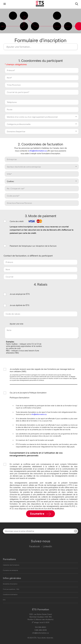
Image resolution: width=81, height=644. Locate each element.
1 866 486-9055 (40, 630)
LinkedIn (47, 546)
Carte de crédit (26, 221)
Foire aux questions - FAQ (11, 589)
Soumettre (40, 514)
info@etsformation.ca (38, 151)
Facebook (34, 546)
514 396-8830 (40, 627)
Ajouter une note (16, 324)
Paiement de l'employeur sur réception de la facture (33, 246)
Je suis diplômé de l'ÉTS (19, 306)
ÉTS (4, 600)
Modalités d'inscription (10, 584)
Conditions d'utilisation (10, 595)
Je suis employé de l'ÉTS (20, 294)
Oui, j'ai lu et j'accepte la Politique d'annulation (28, 393)
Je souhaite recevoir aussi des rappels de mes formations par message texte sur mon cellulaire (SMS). (42, 370)
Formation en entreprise (10, 570)
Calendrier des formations (11, 565)
